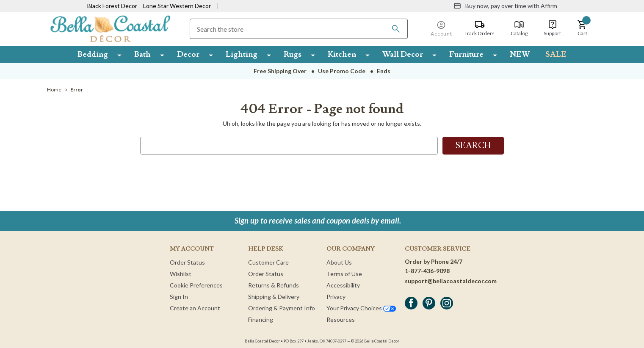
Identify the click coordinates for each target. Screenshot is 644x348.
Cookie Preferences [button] (196, 285)
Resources (341, 319)
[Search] (396, 29)
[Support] (552, 28)
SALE (556, 54)
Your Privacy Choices (361, 308)
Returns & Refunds (274, 285)
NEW (520, 54)
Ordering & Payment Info (282, 308)
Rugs (293, 54)
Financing (261, 319)
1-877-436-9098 (427, 271)
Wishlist (181, 274)
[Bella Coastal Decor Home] (110, 28)
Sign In (179, 297)
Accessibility (343, 285)
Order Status (187, 262)
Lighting (242, 54)
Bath (142, 54)
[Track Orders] (480, 28)
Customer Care (268, 262)
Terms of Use (344, 274)
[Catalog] (519, 28)
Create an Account (195, 308)
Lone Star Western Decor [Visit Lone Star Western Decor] (177, 6)
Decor (188, 54)
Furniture (466, 54)
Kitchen (342, 54)
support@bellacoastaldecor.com (451, 281)
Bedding (93, 54)
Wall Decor (403, 54)
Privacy (336, 297)
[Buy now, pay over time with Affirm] (505, 6)
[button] (582, 28)
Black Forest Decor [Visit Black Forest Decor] (112, 6)
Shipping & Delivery (274, 297)
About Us (339, 262)
